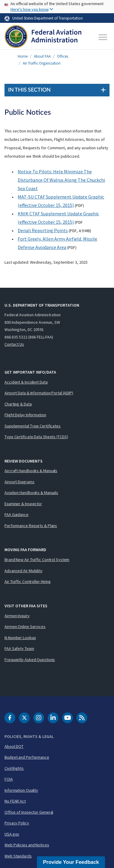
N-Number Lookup (20, 638)
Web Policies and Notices (27, 845)
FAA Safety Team (19, 648)
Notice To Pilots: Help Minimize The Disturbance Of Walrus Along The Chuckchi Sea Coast (61, 180)
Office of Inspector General (29, 812)
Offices (63, 56)
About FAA (42, 56)
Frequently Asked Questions (30, 660)
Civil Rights (14, 768)
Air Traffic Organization (42, 63)
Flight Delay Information (25, 415)
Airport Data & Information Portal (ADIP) (39, 393)
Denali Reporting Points (43, 230)
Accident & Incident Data (26, 382)
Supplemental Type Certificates (33, 426)
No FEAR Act (15, 801)
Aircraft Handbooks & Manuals (31, 471)
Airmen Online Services (25, 627)
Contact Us (14, 344)
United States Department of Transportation (48, 18)
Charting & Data (18, 404)
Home (23, 56)
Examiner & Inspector (23, 504)
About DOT (14, 746)
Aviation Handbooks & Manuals (31, 493)
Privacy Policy (17, 823)
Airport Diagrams (19, 482)
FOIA (9, 779)
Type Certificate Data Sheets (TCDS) (36, 437)
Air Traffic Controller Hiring (28, 581)
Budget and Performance (27, 757)
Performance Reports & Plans (31, 526)
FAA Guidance (16, 514)
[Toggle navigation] (103, 37)
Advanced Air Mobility (24, 571)
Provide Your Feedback (71, 862)
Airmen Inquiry (17, 616)
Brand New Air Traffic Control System (37, 560)
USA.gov (12, 834)
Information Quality (21, 790)
